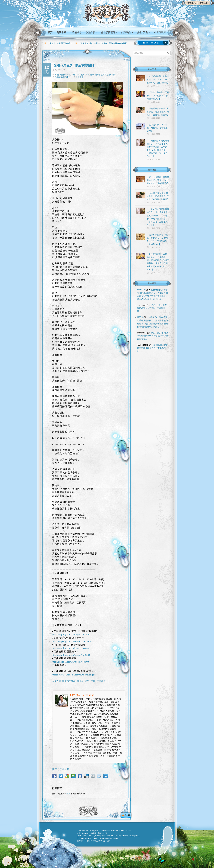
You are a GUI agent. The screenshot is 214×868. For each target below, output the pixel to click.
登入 (69, 793)
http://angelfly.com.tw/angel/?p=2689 (71, 635)
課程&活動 (143, 32)
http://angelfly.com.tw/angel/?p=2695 (71, 648)
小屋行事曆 (160, 32)
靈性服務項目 (109, 32)
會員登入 (192, 3)
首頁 (50, 32)
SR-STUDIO (126, 830)
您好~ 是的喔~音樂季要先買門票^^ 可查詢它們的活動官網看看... (153, 336)
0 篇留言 (80, 77)
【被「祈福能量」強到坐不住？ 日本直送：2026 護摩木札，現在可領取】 (158, 79)
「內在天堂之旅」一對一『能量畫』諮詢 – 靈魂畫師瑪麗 (103, 43)
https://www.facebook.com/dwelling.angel (73, 675)
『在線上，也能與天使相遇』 (60, 43)
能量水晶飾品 (101, 75)
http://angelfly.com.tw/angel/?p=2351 (71, 655)
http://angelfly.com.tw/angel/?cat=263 (72, 641)
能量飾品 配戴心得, (63, 77)
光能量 (63, 75)
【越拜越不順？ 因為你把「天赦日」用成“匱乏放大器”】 (157, 128)
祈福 (87, 75)
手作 (73, 75)
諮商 (109, 75)
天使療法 (57, 681)
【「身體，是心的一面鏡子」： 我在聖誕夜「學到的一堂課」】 (158, 96)
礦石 (83, 75)
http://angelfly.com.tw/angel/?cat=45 (71, 662)
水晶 (78, 75)
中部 (57, 75)
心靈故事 (91, 32)
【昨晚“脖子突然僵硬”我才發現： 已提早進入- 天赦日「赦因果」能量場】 (158, 112)
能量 (92, 75)
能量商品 (127, 32)
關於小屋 (62, 32)
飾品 (114, 75)
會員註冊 (204, 3)
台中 (69, 75)
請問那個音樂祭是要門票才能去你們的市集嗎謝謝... (153, 348)
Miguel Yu (142, 290)
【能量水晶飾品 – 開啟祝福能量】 (74, 66)
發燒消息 (77, 32)
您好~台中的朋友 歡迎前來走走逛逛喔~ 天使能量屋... (152, 308)
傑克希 (80, 681)
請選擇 (154, 43)
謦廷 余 (140, 317)
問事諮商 (101, 681)
